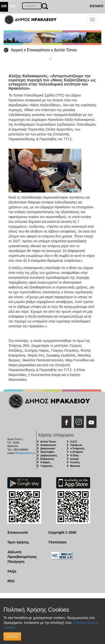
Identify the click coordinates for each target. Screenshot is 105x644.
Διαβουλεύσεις (49, 456)
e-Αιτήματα (77, 452)
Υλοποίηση (57, 542)
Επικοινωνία (18, 532)
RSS (11, 581)
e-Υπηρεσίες (78, 448)
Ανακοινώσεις (48, 445)
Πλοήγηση (16, 562)
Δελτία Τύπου (66, 50)
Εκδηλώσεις (47, 459)
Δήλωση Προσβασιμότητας (22, 554)
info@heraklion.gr (25, 453)
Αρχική (17, 50)
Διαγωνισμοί (48, 448)
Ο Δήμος (45, 462)
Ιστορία (74, 459)
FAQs (12, 571)
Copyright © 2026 (62, 532)
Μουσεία (75, 466)
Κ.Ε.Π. (74, 442)
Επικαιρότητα (38, 50)
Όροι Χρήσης (18, 542)
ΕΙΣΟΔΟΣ (97, 6)
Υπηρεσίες (47, 466)
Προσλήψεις (47, 452)
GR (4, 6)
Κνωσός (75, 462)
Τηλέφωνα (76, 445)
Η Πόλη (74, 456)
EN (13, 6)
